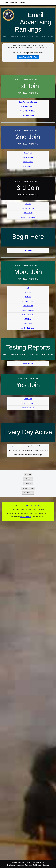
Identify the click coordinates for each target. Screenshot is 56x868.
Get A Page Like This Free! (28, 57)
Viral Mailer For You (28, 106)
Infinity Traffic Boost (28, 208)
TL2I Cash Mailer (28, 315)
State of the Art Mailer (28, 111)
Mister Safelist (28, 162)
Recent (22, 2)
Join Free (4, 2)
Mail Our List (28, 213)
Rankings (28, 865)
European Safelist (28, 115)
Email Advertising (26, 517)
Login (40, 865)
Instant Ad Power (28, 301)
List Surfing (28, 292)
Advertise (14, 2)
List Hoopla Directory (28, 328)
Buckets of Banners (28, 403)
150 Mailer (28, 319)
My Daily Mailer (28, 157)
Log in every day (16, 446)
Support (46, 865)
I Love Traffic (28, 153)
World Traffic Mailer (28, 217)
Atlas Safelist (28, 166)
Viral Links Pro (28, 306)
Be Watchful (28, 493)
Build (35, 865)
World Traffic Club (28, 408)
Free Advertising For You (28, 102)
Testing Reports (28, 363)
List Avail (28, 204)
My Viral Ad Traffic (28, 310)
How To (28, 474)
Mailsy (28, 288)
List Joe (28, 297)
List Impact (28, 324)
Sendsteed (28, 250)
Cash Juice (28, 399)
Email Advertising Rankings (33, 22)
